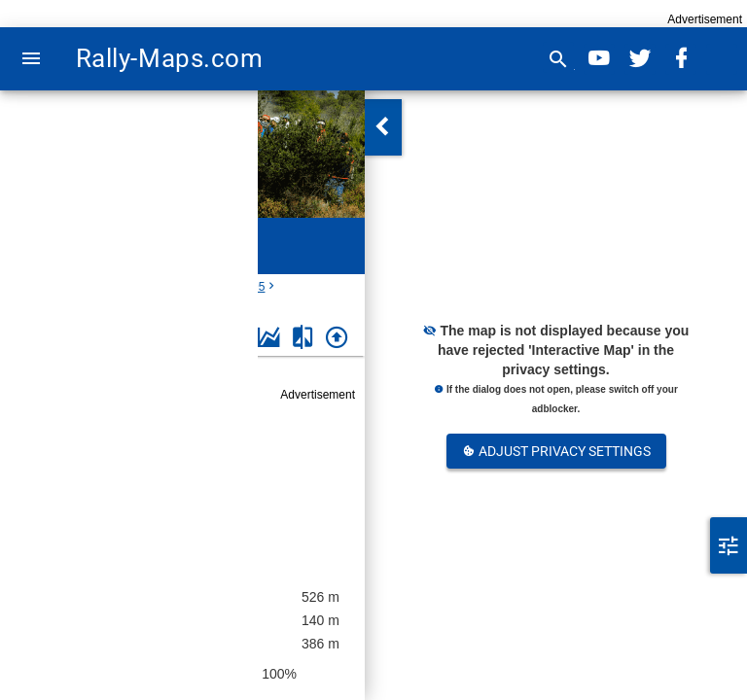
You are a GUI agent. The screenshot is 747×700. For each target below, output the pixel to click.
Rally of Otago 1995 (192, 476)
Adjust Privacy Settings (556, 451)
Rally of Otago (189, 287)
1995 (252, 287)
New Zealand (104, 287)
